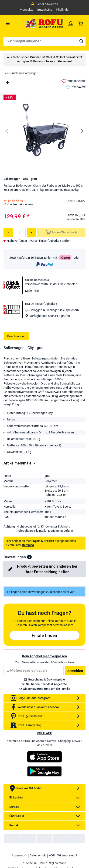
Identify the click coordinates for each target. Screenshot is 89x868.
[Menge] (20, 232)
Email (3, 666)
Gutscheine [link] (45, 10)
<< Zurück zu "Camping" (20, 73)
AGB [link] (52, 855)
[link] (71, 23)
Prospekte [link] (27, 10)
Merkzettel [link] (76, 87)
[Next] (82, 131)
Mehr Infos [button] (32, 291)
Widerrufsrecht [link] (67, 855)
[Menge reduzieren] (8, 232)
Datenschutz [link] (38, 855)
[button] (29, 557)
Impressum (19, 855)
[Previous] (7, 131)
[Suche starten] (82, 41)
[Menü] (14, 23)
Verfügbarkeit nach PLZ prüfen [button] (48, 316)
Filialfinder (63, 10)
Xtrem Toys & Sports (58, 507)
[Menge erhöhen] (31, 232)
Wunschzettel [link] (74, 81)
